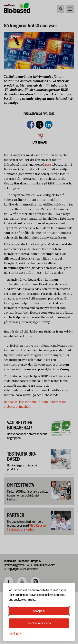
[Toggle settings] (15, 633)
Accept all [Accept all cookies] (39, 611)
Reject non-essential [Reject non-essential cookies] (39, 623)
